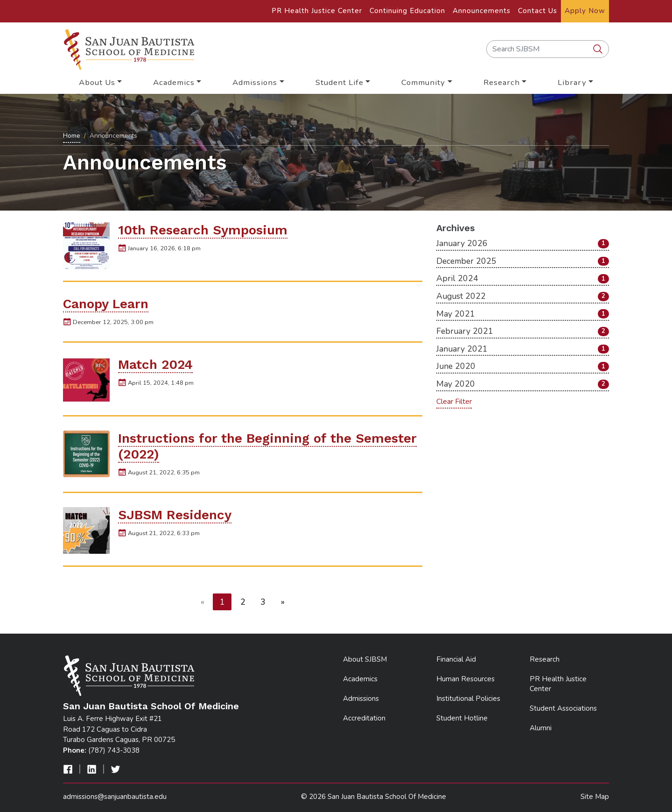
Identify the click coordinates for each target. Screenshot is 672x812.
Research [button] (502, 82)
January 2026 (523, 243)
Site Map (595, 797)
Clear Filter (454, 402)
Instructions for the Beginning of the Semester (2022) (267, 446)
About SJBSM (365, 659)
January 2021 (523, 349)
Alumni (541, 728)
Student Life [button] (339, 82)
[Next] (283, 602)
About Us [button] (97, 82)
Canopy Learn (106, 304)
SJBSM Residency (175, 515)
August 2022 (523, 296)
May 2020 (523, 384)
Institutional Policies (468, 699)
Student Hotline (462, 718)
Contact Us (538, 11)
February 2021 (523, 331)
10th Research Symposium (203, 230)
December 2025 (523, 261)
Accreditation (364, 718)
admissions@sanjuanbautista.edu (115, 797)
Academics (360, 679)
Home (72, 136)
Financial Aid (456, 659)
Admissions (361, 699)
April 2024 (523, 278)
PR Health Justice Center (317, 11)
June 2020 (523, 366)
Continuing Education (407, 11)
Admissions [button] (255, 82)
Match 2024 (155, 364)
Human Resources (465, 679)
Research (545, 659)
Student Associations (563, 708)
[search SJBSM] (599, 49)
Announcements (482, 11)
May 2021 (523, 314)
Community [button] (423, 82)
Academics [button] (174, 82)
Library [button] (572, 82)
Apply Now (585, 11)
